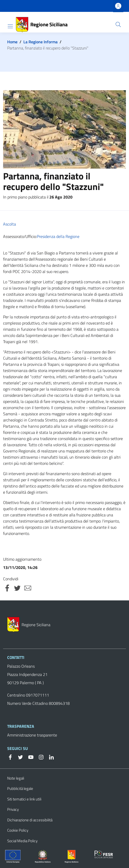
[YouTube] (29, 757)
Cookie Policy (18, 830)
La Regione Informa (40, 42)
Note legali (16, 778)
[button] (118, 24)
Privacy (13, 809)
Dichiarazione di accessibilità (30, 820)
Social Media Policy (22, 841)
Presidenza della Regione (58, 236)
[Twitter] (19, 757)
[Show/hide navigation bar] (10, 26)
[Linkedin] (49, 757)
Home (12, 42)
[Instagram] (39, 757)
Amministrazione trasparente (32, 735)
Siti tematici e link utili (24, 799)
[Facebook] (10, 757)
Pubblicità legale (20, 788)
